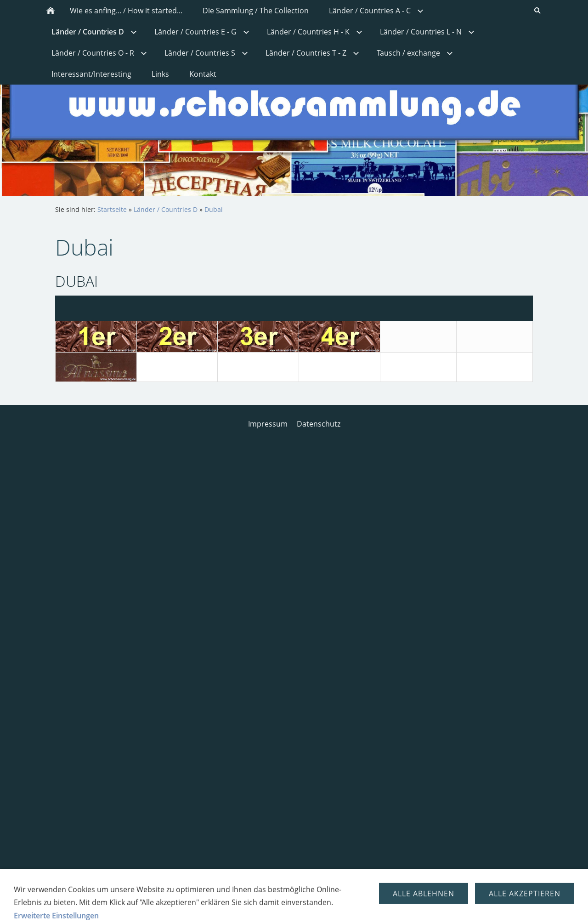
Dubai (214, 209)
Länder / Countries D (166, 209)
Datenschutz (319, 424)
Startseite (112, 209)
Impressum (268, 424)
